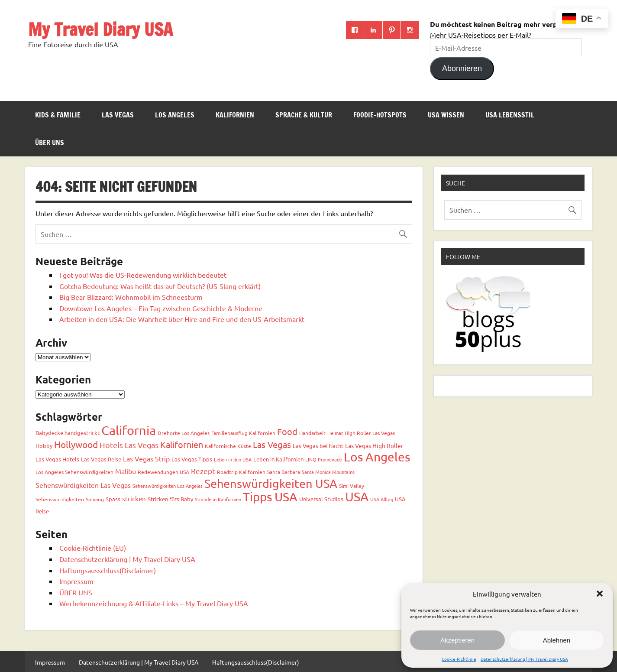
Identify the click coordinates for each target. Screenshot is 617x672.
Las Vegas (118, 115)
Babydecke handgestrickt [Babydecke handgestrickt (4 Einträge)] (68, 433)
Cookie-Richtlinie (459, 659)
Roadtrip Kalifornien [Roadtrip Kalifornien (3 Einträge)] (241, 472)
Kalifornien (235, 115)
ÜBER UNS (50, 143)
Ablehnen (557, 640)
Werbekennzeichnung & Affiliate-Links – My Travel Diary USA (154, 603)
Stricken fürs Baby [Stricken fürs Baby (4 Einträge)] (170, 499)
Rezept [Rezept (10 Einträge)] (203, 471)
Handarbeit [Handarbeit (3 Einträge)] (312, 433)
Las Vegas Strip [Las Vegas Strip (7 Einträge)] (146, 458)
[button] (600, 594)
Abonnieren (462, 68)
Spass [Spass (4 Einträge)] (113, 499)
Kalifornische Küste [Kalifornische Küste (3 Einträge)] (228, 446)
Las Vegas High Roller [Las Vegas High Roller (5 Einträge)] (374, 445)
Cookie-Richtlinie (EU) (93, 548)
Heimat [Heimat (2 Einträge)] (335, 433)
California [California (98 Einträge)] (129, 430)
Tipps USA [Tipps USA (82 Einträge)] (270, 497)
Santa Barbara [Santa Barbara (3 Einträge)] (284, 472)
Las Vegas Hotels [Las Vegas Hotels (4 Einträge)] (57, 459)
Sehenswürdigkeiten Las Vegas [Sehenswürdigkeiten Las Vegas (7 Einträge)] (83, 485)
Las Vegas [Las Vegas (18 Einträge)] (272, 444)
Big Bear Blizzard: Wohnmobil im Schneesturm (131, 297)
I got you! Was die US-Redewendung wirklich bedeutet (143, 275)
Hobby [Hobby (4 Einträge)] (44, 446)
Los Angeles (175, 115)
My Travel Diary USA (100, 29)
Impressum (76, 581)
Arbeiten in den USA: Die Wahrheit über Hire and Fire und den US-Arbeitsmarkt (182, 319)
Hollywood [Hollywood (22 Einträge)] (76, 444)
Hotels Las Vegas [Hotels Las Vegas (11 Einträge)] (129, 445)
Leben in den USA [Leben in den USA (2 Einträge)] (233, 459)
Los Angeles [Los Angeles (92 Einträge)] (377, 457)
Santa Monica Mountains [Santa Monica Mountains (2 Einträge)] (328, 472)
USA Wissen (446, 115)
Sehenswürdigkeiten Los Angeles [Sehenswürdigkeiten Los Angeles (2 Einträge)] (168, 486)
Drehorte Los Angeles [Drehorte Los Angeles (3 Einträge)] (184, 433)
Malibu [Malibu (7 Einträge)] (126, 471)
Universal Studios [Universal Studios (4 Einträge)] (321, 499)
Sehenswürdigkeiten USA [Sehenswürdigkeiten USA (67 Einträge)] (271, 483)
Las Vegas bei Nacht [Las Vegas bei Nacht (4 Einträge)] (318, 446)
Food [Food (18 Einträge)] (287, 431)
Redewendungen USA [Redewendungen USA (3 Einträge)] (163, 472)
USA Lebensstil (510, 115)
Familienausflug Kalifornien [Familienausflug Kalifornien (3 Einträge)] (243, 433)
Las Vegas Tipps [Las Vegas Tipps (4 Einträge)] (192, 459)
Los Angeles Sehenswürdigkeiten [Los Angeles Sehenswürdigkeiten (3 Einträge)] (74, 472)
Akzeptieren (457, 640)
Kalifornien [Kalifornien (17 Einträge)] (182, 444)
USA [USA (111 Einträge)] (357, 497)
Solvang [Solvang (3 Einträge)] (95, 499)
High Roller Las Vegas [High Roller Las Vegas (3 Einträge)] (370, 433)
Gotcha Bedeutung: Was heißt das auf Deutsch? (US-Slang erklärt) (160, 286)
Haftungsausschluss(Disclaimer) (108, 570)
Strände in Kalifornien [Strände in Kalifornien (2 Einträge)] (218, 499)
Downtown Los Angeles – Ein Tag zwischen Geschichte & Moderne (161, 308)
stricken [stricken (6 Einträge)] (134, 498)
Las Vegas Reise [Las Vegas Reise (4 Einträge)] (101, 459)
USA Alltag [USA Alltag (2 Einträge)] (382, 499)
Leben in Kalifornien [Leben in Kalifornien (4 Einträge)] (278, 459)
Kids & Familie (58, 115)
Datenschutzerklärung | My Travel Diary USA (524, 659)
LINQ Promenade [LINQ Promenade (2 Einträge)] (324, 459)
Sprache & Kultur (304, 115)
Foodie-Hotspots (380, 115)
